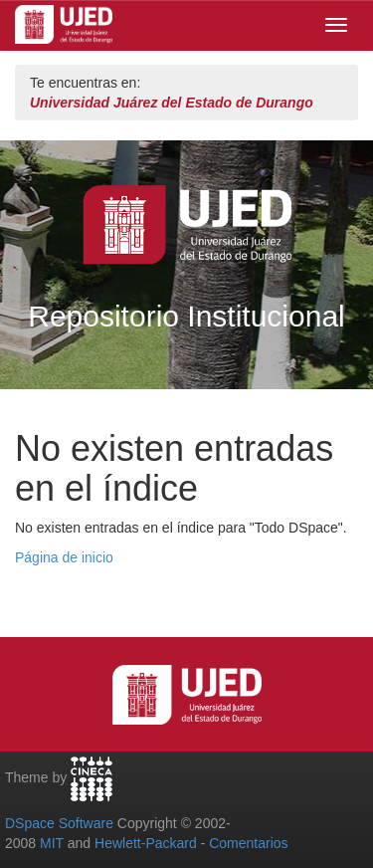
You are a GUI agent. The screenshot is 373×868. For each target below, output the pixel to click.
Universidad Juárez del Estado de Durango (172, 103)
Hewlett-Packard (146, 843)
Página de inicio (64, 557)
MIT (52, 843)
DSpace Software (59, 823)
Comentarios (248, 843)
